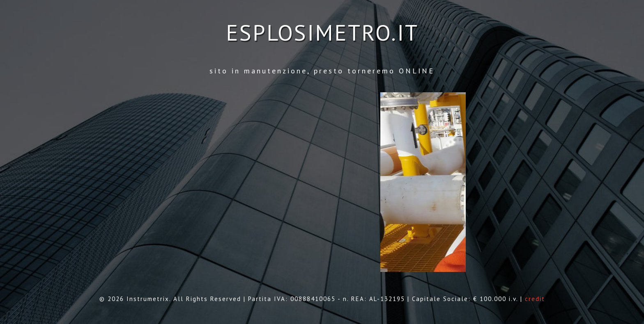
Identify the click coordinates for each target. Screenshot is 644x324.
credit (535, 299)
